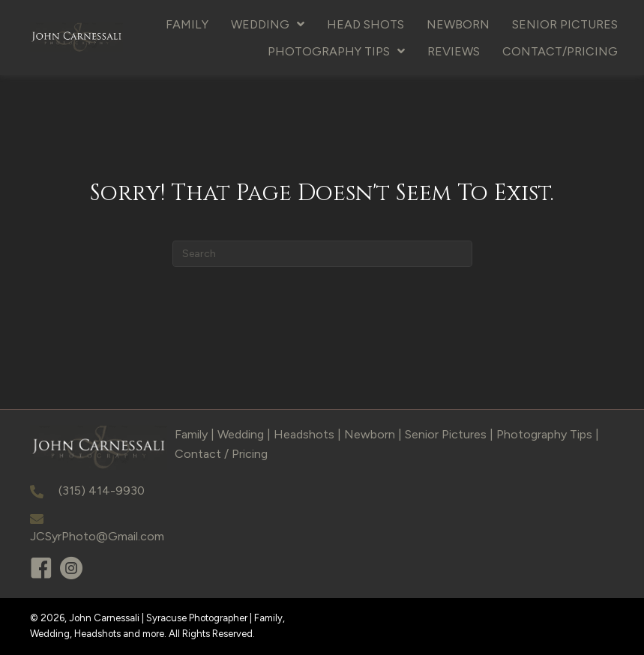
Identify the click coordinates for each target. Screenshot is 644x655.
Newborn (370, 434)
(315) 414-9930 (102, 491)
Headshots (304, 434)
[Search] (322, 254)
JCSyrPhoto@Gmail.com (97, 536)
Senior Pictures (446, 434)
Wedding (241, 434)
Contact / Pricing (221, 454)
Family (191, 434)
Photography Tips (544, 434)
